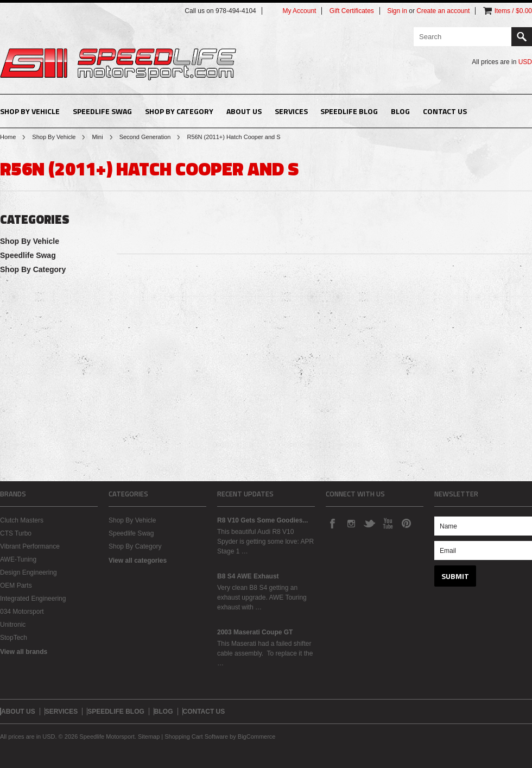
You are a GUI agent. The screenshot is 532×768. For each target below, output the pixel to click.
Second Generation (145, 137)
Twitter (369, 523)
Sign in (397, 11)
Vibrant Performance (30, 546)
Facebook (332, 523)
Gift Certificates (352, 11)
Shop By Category (179, 111)
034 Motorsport (22, 612)
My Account (299, 11)
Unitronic (13, 625)
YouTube (388, 523)
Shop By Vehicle (30, 111)
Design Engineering (28, 572)
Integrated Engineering (33, 599)
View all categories (138, 561)
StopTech (14, 638)
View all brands (24, 652)
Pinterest (406, 523)
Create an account (443, 11)
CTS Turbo (16, 533)
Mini (97, 137)
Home (8, 137)
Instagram (351, 523)
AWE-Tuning (18, 559)
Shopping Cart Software (196, 736)
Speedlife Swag (102, 111)
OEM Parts (16, 586)
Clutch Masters (22, 520)
